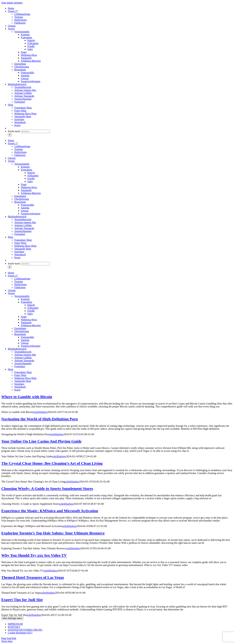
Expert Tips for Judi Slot (22, 600)
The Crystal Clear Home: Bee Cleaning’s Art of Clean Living (52, 463)
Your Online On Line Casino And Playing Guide (41, 441)
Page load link (9, 638)
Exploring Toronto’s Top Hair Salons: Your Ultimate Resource (53, 533)
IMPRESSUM (15, 624)
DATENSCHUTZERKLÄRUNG (25, 630)
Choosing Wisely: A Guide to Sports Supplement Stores (47, 488)
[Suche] (10, 135)
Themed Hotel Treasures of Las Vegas (33, 577)
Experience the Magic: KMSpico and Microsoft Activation (50, 511)
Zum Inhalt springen (12, 3)
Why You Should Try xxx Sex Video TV (34, 555)
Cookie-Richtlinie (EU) (20, 633)
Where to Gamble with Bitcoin (27, 397)
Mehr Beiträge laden (12, 618)
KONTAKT (14, 627)
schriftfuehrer (40, 412)
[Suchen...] (36, 131)
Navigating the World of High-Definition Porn (40, 419)
